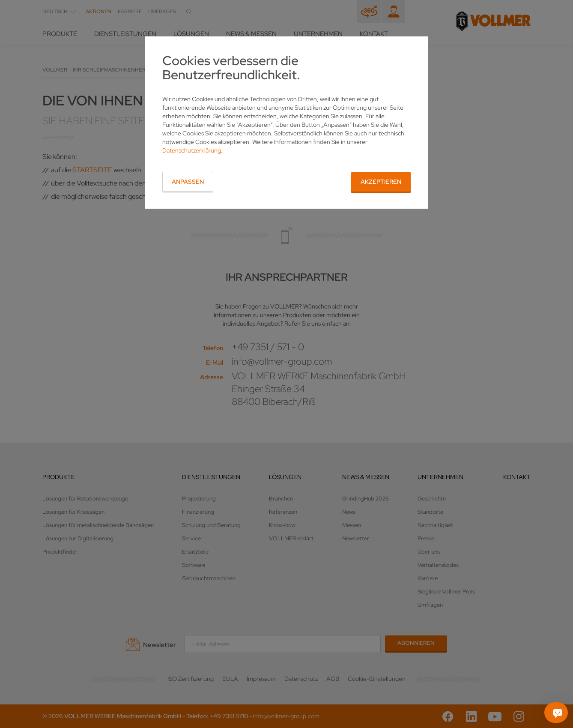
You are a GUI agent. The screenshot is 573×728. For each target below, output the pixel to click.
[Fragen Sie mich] (558, 713)
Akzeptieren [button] (381, 182)
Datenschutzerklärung (192, 150)
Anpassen (188, 182)
